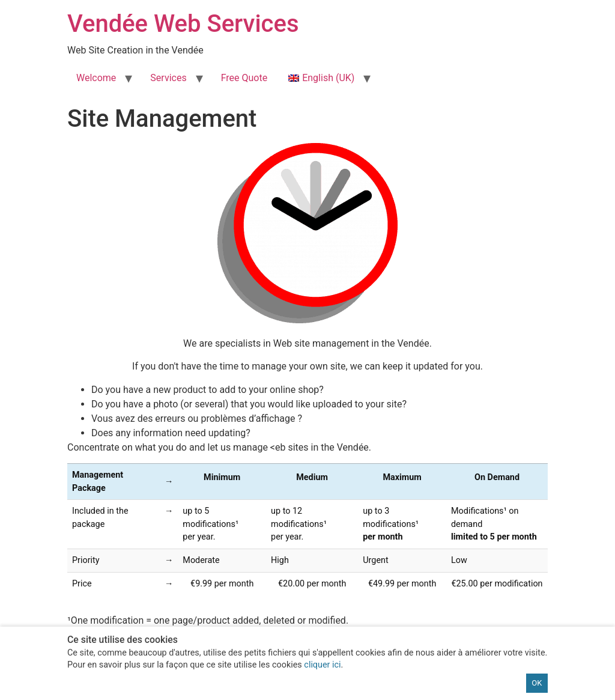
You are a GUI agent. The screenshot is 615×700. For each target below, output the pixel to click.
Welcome (96, 78)
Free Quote (244, 78)
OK (537, 683)
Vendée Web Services (183, 24)
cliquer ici (322, 665)
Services (168, 78)
